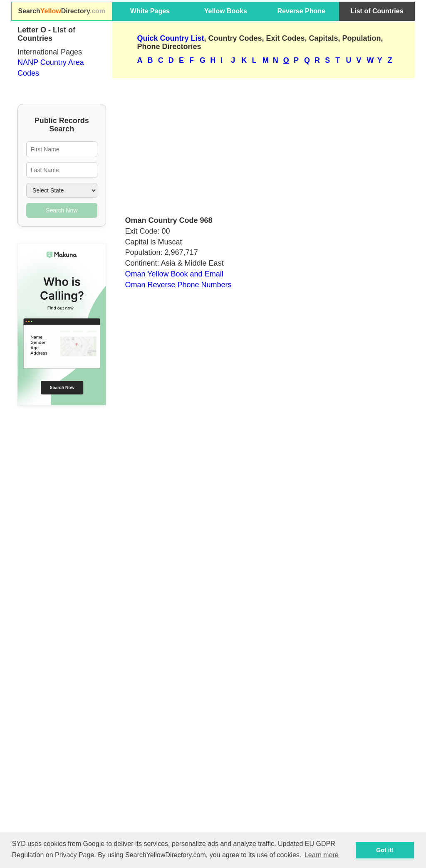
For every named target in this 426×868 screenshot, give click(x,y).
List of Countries (377, 11)
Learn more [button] (322, 855)
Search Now (62, 210)
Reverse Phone (301, 11)
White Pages (150, 11)
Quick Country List (171, 38)
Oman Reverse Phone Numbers (178, 285)
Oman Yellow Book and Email (174, 274)
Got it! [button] (385, 850)
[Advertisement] (264, 143)
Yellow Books (226, 11)
